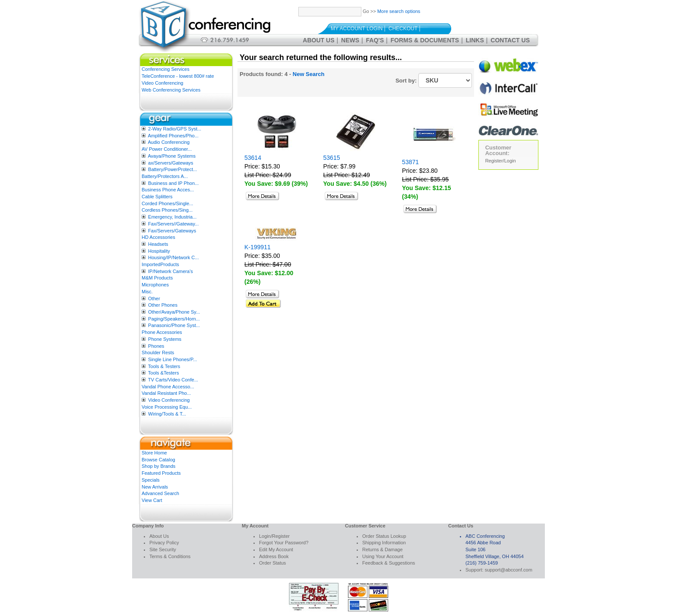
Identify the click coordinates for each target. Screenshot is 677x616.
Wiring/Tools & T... (167, 414)
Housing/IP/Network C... (173, 257)
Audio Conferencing (169, 142)
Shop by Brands (158, 466)
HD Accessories (158, 237)
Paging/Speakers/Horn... (174, 319)
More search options (399, 11)
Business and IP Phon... (173, 183)
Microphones (155, 285)
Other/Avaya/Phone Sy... (174, 312)
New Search (309, 74)
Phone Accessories (162, 332)
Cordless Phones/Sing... (167, 210)
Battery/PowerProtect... (172, 169)
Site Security (163, 549)
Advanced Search (160, 493)
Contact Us (510, 40)
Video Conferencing (162, 83)
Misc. (147, 292)
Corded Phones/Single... (167, 203)
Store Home (154, 453)
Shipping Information (384, 543)
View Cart (152, 500)
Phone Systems (165, 339)
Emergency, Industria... (172, 217)
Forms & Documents (425, 40)
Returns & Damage (383, 549)
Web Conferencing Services (171, 90)
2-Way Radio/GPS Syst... (175, 129)
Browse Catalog (158, 460)
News (350, 40)
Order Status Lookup (384, 536)
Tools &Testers (164, 373)
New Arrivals (155, 487)
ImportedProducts (160, 264)
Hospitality (159, 251)
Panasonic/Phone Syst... (174, 325)
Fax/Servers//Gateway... (173, 224)
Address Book (274, 556)
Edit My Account (276, 549)
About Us (318, 40)
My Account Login (357, 29)
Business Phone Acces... (168, 190)
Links (475, 40)
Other (154, 298)
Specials (151, 480)
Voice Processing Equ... (167, 407)
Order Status (272, 563)
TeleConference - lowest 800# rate (178, 76)
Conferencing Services (166, 69)
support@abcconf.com (509, 570)
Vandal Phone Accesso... (168, 387)
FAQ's (375, 40)
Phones (156, 346)
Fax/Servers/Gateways (172, 231)
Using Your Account (383, 556)
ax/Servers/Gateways (171, 163)
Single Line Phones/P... (172, 359)
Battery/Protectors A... (165, 176)
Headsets (158, 244)
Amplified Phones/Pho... (173, 136)
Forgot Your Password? (284, 543)
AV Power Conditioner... (167, 149)
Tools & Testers (164, 366)
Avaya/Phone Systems (171, 156)
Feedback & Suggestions (389, 563)
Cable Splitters (157, 197)
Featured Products (161, 473)
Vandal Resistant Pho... (166, 393)
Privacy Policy (164, 543)
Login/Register (274, 536)
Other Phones (163, 305)
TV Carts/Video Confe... (173, 380)
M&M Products (157, 278)
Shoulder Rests (158, 352)
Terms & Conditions (170, 556)
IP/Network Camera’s (171, 271)
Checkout (403, 29)
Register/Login (501, 161)
